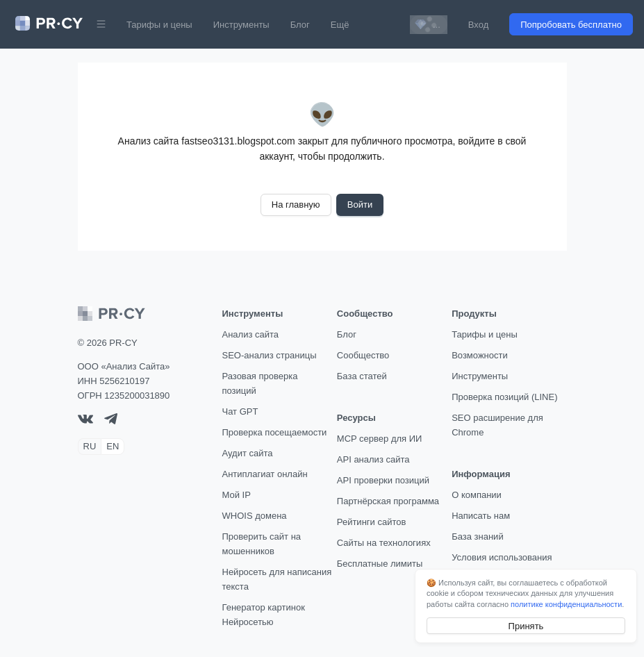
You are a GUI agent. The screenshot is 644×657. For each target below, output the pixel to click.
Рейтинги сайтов (372, 522)
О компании (477, 495)
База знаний (478, 537)
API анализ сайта (373, 459)
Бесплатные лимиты (380, 564)
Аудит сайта (248, 453)
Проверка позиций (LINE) (504, 397)
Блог (300, 25)
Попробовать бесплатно (571, 25)
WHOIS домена (255, 516)
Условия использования (502, 557)
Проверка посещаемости (275, 432)
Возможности (480, 355)
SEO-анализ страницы (270, 355)
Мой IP (237, 495)
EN (113, 446)
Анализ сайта (251, 334)
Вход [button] (478, 25)
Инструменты (241, 25)
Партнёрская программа (388, 501)
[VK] (85, 421)
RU (90, 446)
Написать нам (481, 516)
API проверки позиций (383, 480)
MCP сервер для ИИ (380, 439)
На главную (296, 205)
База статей (362, 376)
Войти (360, 205)
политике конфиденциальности (566, 604)
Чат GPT (240, 411)
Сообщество (363, 355)
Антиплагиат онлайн (265, 474)
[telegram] (111, 421)
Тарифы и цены (159, 25)
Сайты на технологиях (384, 543)
